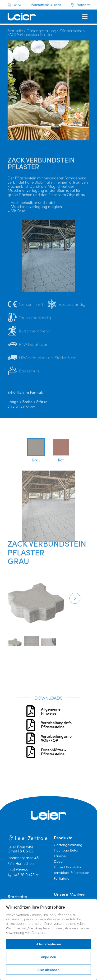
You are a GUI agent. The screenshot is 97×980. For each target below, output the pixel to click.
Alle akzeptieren (49, 944)
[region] (48, 940)
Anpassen (48, 957)
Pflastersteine (71, 31)
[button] (75, 616)
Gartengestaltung (41, 31)
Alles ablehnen (48, 970)
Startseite (15, 31)
